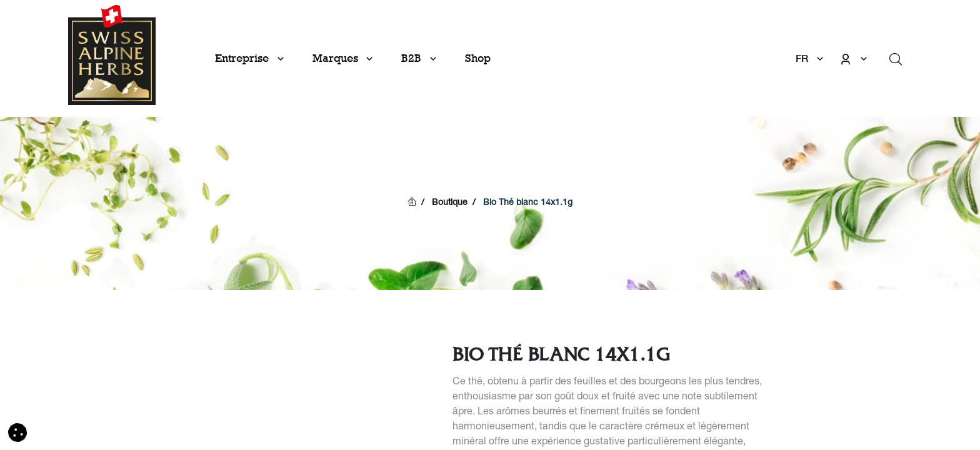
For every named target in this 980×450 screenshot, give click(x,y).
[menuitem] (478, 58)
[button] (17, 433)
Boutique (450, 203)
